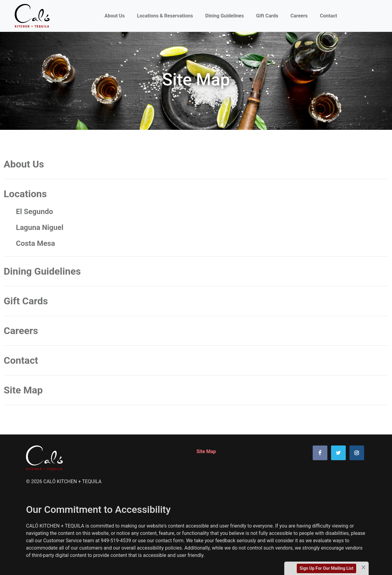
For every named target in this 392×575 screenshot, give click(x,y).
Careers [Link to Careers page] (299, 16)
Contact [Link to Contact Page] (329, 16)
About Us (116, 15)
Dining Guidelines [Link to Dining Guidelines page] (224, 16)
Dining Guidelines (42, 271)
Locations (25, 194)
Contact (21, 360)
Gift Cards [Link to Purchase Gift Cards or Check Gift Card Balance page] (267, 16)
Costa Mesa (36, 243)
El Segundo (34, 212)
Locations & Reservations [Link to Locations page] (165, 16)
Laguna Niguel (40, 227)
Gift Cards (26, 301)
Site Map (23, 390)
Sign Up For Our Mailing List (326, 568)
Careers (21, 331)
